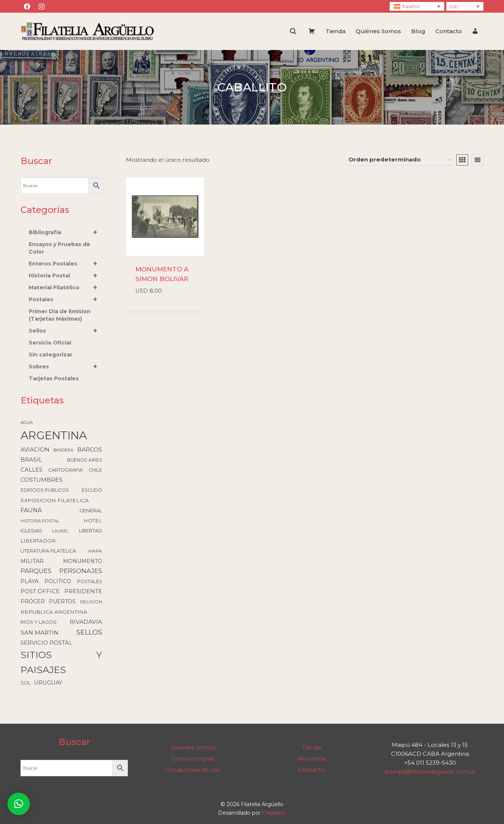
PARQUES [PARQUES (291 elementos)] (36, 571)
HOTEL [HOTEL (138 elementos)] (93, 520)
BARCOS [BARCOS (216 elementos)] (90, 449)
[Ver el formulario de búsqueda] (293, 31)
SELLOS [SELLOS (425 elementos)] (89, 632)
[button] (19, 804)
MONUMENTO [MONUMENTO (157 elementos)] (83, 561)
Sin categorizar (51, 355)
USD (454, 7)
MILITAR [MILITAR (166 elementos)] (32, 561)
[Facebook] (27, 6)
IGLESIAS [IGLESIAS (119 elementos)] (31, 531)
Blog (418, 31)
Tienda (336, 31)
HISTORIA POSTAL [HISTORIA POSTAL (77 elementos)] (40, 521)
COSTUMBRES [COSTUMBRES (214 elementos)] (42, 480)
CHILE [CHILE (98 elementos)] (95, 470)
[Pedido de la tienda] (400, 160)
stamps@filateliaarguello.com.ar (430, 772)
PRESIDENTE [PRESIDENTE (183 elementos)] (83, 591)
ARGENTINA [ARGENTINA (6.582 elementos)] (54, 435)
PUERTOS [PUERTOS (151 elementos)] (62, 601)
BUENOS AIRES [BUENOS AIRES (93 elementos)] (85, 460)
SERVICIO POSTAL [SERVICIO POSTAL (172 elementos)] (46, 643)
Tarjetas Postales (54, 378)
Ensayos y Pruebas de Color (59, 248)
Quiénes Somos (378, 31)
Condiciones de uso (193, 770)
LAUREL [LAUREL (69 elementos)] (60, 531)
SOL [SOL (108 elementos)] (26, 683)
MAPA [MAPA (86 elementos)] (95, 551)
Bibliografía (66, 232)
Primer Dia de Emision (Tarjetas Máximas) (60, 315)
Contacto (449, 31)
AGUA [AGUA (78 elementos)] (27, 422)
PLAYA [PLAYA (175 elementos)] (30, 581)
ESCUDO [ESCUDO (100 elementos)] (92, 490)
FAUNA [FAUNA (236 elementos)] (31, 510)
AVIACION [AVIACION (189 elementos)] (35, 449)
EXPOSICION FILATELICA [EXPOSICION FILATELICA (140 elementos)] (55, 500)
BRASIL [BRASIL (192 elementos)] (31, 460)
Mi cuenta (311, 759)
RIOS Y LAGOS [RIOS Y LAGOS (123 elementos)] (39, 622)
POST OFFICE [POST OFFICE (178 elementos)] (40, 591)
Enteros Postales (66, 264)
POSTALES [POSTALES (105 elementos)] (90, 581)
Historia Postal (66, 276)
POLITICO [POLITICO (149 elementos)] (58, 581)
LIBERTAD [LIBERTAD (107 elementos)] (91, 531)
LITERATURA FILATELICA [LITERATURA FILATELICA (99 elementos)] (48, 551)
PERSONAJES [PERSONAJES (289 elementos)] (81, 571)
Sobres (66, 367)
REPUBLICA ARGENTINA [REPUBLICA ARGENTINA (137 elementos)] (54, 612)
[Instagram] (41, 6)
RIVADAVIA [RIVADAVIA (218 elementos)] (86, 622)
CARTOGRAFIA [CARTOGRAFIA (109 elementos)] (65, 470)
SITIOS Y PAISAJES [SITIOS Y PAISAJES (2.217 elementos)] (61, 662)
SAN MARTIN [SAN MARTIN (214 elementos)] (40, 633)
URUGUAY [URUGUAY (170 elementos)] (48, 683)
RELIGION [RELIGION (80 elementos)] (91, 602)
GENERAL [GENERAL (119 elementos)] (91, 510)
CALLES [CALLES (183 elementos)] (31, 470)
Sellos (66, 331)
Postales (66, 299)
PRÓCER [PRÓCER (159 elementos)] (33, 601)
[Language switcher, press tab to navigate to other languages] (417, 7)
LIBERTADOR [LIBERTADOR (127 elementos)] (38, 541)
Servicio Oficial (50, 343)
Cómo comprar (193, 759)
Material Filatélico (66, 287)
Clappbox (274, 813)
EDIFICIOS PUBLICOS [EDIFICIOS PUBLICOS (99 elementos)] (45, 490)
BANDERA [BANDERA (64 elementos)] (63, 450)
